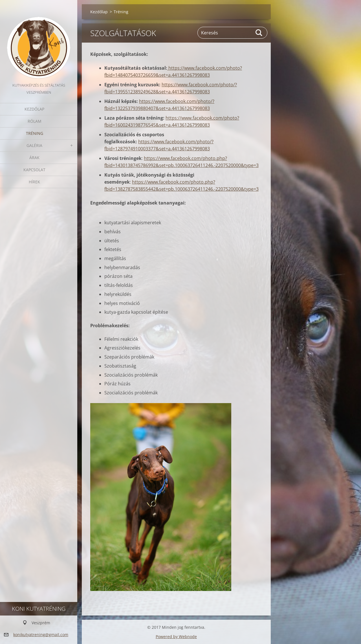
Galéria (34, 145)
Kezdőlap (34, 109)
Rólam (35, 121)
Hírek (34, 182)
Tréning (35, 133)
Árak (34, 158)
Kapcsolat (34, 170)
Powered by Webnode (176, 637)
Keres (259, 33)
